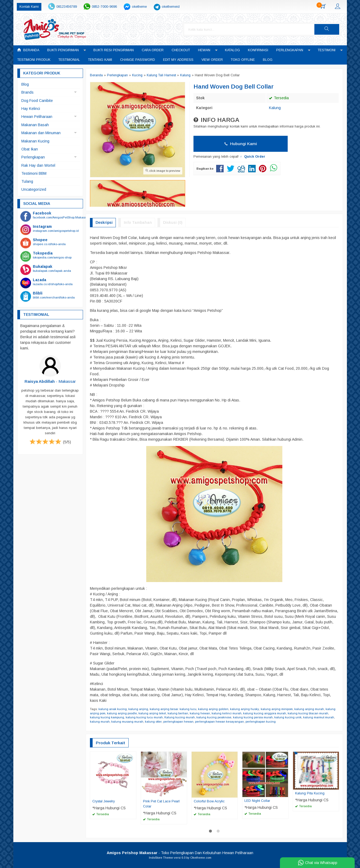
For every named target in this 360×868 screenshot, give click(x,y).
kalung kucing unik (288, 717)
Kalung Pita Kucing (310, 793)
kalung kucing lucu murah (144, 717)
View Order (212, 60)
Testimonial (69, 60)
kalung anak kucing (113, 709)
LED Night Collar (257, 801)
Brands (27, 92)
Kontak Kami (29, 7)
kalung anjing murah (309, 709)
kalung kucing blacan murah (308, 713)
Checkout (181, 50)
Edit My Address (178, 60)
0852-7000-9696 (104, 7)
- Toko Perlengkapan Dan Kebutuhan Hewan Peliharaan (180, 853)
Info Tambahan (138, 222)
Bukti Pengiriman (63, 50)
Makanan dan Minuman (41, 133)
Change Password (138, 60)
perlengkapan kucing (260, 722)
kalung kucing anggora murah (265, 713)
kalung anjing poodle (122, 713)
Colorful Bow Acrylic (209, 801)
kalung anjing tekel (152, 713)
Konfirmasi (258, 50)
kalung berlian (178, 713)
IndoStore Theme (161, 858)
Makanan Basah (35, 125)
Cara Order (153, 50)
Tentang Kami (100, 60)
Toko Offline (243, 60)
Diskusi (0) (173, 222)
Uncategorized (34, 189)
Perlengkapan (290, 50)
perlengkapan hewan (178, 722)
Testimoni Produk (34, 60)
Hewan (204, 50)
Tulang (27, 181)
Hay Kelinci (31, 109)
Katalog (232, 50)
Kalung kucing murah (180, 717)
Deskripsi (104, 222)
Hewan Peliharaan (37, 117)
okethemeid (171, 7)
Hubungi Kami (241, 144)
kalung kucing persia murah (253, 717)
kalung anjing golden (213, 709)
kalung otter (153, 722)
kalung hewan (200, 713)
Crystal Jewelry (104, 801)
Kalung (275, 108)
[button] (329, 29)
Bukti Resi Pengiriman (114, 50)
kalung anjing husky (244, 709)
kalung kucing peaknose (214, 717)
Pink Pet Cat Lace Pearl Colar (161, 804)
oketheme (139, 7)
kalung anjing (138, 709)
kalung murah (100, 722)
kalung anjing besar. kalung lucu (173, 709)
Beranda (28, 50)
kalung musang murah (127, 722)
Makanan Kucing (35, 141)
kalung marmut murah (319, 717)
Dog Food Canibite (37, 101)
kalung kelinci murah (227, 713)
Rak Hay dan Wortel (38, 165)
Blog (268, 60)
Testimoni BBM (34, 173)
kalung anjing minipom (276, 709)
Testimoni (327, 50)
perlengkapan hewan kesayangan (219, 722)
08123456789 (67, 7)
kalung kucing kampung (107, 717)
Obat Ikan (30, 149)
